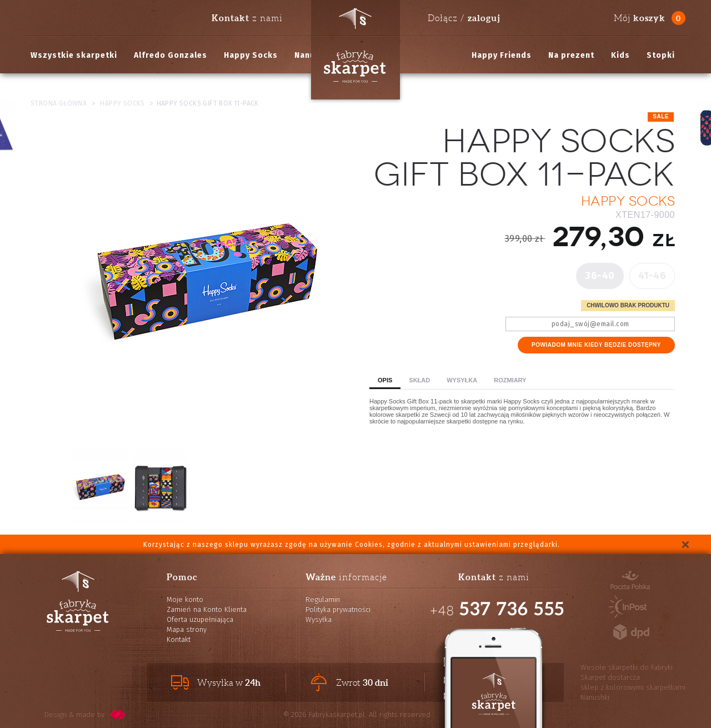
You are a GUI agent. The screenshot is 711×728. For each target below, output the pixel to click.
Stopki (661, 55)
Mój (640, 18)
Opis (385, 380)
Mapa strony (187, 629)
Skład (419, 380)
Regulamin (323, 599)
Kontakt (179, 639)
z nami (247, 18)
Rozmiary (510, 380)
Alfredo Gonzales (171, 55)
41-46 (652, 276)
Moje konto (185, 599)
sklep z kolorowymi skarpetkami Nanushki (633, 692)
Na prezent (571, 55)
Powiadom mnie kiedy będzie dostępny (596, 345)
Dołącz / (464, 18)
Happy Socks (251, 55)
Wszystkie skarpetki (74, 55)
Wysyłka (462, 380)
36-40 (600, 276)
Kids (620, 55)
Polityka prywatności (338, 609)
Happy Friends (502, 55)
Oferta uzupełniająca (200, 619)
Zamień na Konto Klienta (207, 609)
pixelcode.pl (118, 714)
